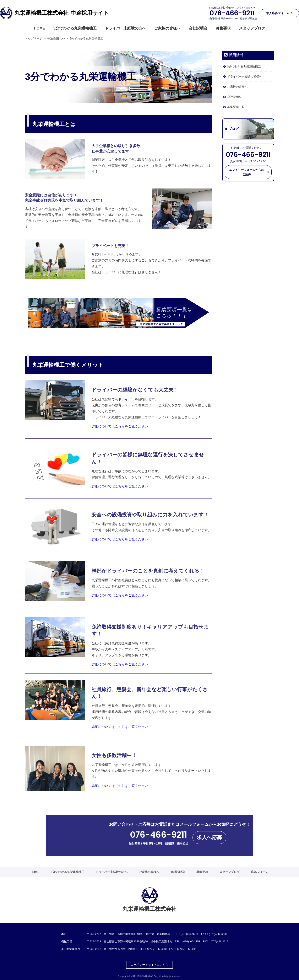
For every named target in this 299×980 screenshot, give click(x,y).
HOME (39, 28)
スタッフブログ (252, 28)
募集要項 (223, 28)
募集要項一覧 (236, 107)
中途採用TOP (56, 39)
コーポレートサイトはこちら (149, 965)
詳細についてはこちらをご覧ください (120, 426)
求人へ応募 (209, 837)
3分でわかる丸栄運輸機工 (75, 28)
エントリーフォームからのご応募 (247, 172)
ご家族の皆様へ (167, 28)
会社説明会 (198, 28)
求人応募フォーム (278, 13)
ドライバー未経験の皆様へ (245, 76)
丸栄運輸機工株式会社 (62, 13)
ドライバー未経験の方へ (125, 28)
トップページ (34, 39)
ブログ (234, 129)
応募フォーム (260, 872)
